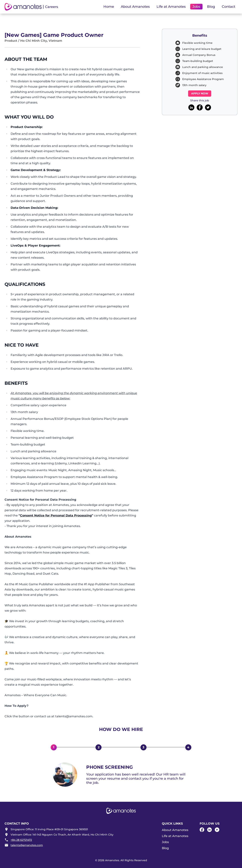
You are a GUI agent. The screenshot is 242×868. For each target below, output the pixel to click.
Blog (211, 7)
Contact (228, 7)
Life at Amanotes (175, 836)
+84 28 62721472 (21, 840)
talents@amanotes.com (27, 845)
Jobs (165, 842)
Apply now (200, 93)
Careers (52, 7)
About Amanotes (175, 830)
